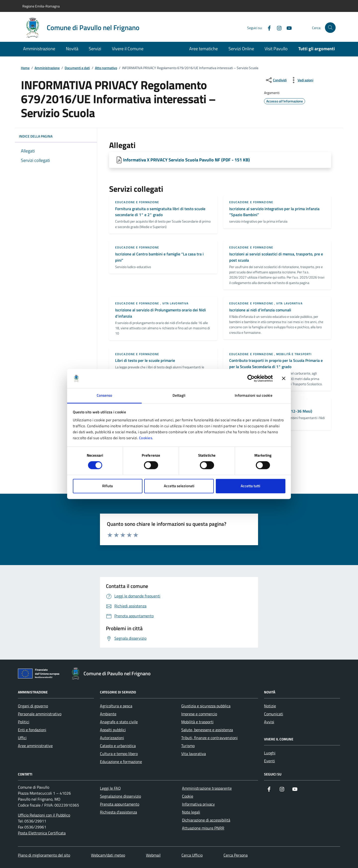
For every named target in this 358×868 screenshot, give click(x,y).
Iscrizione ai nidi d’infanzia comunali (260, 310)
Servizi (95, 49)
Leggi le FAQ (110, 788)
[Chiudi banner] (284, 379)
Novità (72, 49)
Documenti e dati (77, 68)
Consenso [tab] (105, 395)
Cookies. (146, 438)
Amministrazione (39, 49)
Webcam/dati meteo (108, 855)
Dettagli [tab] (179, 395)
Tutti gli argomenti (317, 49)
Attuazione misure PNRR (203, 828)
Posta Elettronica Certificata (42, 833)
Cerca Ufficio (192, 855)
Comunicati (274, 714)
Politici (24, 722)
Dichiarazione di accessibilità (206, 820)
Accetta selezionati (179, 486)
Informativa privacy (198, 804)
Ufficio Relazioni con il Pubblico (44, 815)
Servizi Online (241, 49)
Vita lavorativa (176, 303)
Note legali (191, 812)
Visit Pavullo (276, 49)
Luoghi (270, 753)
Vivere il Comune (128, 49)
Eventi (269, 761)
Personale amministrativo (40, 714)
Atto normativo (106, 68)
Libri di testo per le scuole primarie (145, 360)
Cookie (188, 796)
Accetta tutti (250, 486)
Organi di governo (33, 706)
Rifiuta (108, 486)
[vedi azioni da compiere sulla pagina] (301, 80)
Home (25, 68)
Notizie (270, 706)
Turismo (188, 746)
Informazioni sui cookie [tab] (253, 395)
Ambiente (108, 714)
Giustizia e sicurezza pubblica (206, 706)
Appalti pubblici (113, 730)
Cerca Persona (236, 855)
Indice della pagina (56, 136)
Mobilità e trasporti (294, 354)
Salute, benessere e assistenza (207, 730)
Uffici (22, 738)
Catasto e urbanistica (118, 746)
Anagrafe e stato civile (119, 722)
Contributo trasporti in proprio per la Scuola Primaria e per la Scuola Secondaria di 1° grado (276, 363)
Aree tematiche (203, 49)
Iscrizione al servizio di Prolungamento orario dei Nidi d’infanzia (160, 313)
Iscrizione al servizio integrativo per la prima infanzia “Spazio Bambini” (274, 212)
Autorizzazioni (112, 738)
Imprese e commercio (199, 714)
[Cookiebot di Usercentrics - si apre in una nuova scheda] (251, 379)
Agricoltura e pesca (116, 706)
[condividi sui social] (276, 80)
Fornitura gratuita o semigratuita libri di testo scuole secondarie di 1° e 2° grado (160, 212)
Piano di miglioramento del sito (44, 855)
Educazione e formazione (137, 202)
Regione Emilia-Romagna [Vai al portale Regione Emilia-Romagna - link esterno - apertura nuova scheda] (41, 6)
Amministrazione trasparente (207, 788)
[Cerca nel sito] (330, 28)
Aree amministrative (35, 746)
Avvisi (269, 722)
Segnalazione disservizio (120, 796)
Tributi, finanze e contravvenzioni (209, 738)
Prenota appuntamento (120, 804)
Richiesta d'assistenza (118, 812)
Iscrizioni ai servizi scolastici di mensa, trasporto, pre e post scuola (276, 257)
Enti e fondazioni (32, 730)
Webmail (153, 855)
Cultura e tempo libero (119, 754)
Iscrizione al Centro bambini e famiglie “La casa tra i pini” (159, 257)
